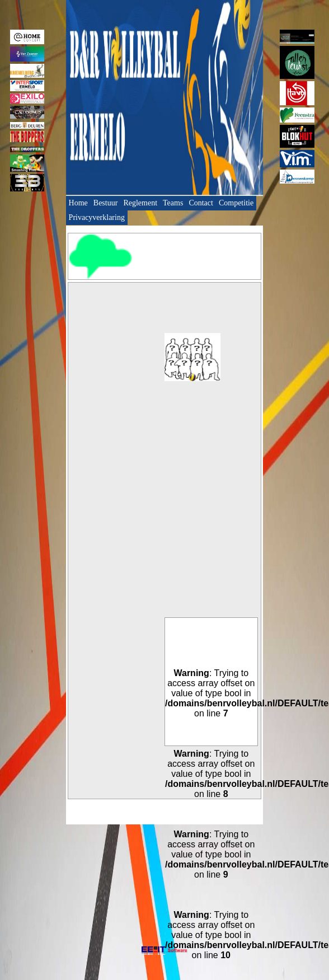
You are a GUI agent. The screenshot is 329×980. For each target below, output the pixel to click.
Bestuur (106, 203)
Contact (201, 203)
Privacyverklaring (97, 217)
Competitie (236, 203)
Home (78, 203)
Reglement (140, 203)
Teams (173, 203)
